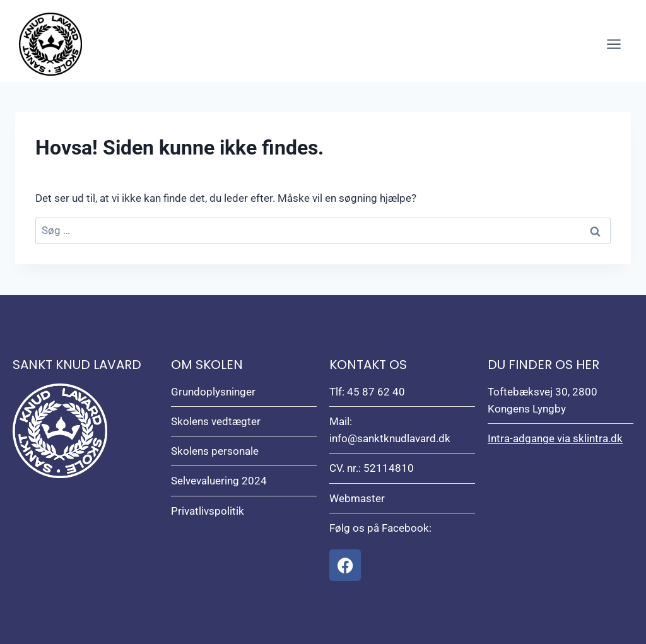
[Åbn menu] (614, 44)
